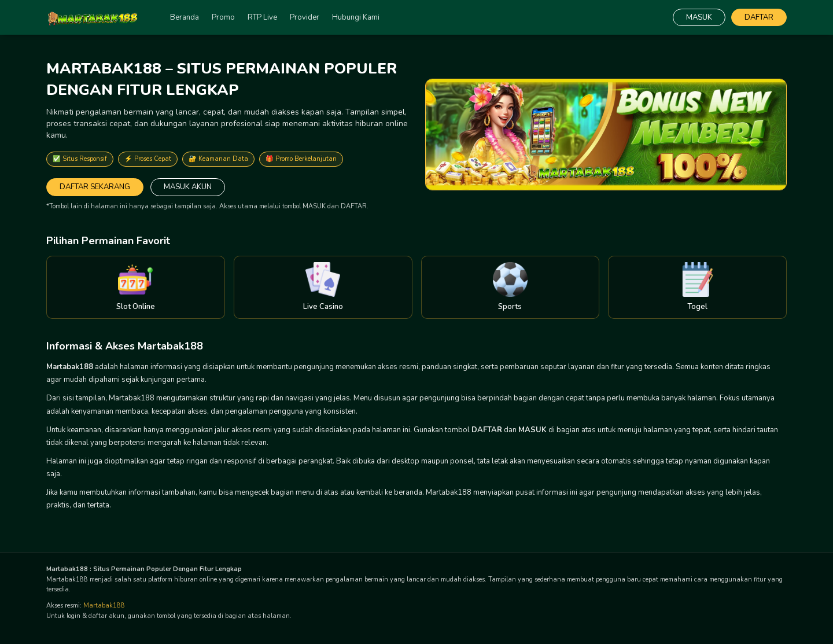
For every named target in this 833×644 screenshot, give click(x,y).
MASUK (699, 17)
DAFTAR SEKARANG (95, 187)
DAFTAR (759, 17)
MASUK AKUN (188, 187)
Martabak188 (104, 606)
